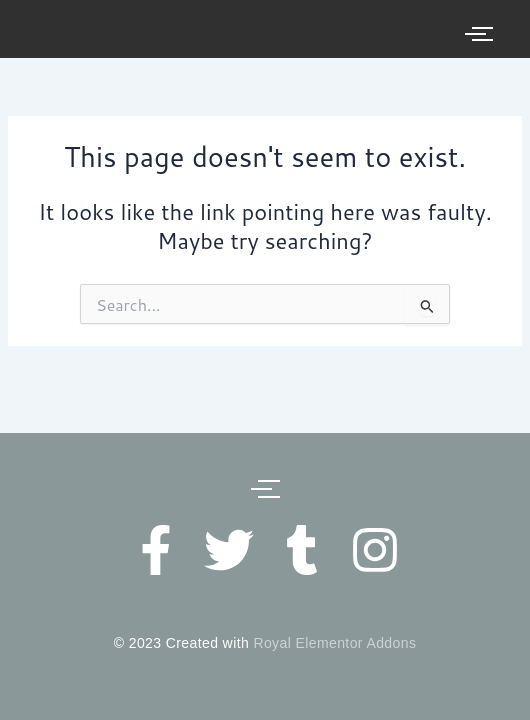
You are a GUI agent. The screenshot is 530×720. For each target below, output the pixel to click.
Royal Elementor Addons (334, 643)
